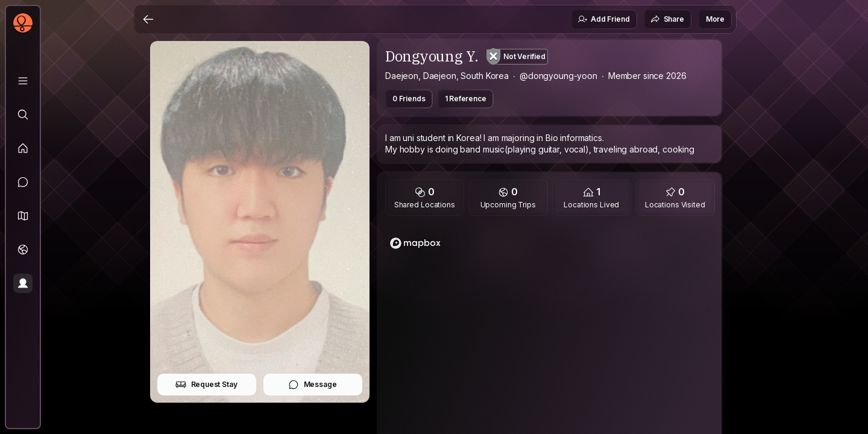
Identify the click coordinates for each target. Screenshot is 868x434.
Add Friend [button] (603, 19)
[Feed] (23, 148)
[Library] (23, 81)
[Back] (148, 19)
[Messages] (23, 182)
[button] (23, 216)
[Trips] (23, 250)
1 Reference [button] (466, 99)
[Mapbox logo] (415, 243)
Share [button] (667, 19)
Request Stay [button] (206, 385)
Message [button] (313, 385)
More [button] (715, 19)
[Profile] (23, 283)
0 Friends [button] (409, 99)
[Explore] (23, 115)
